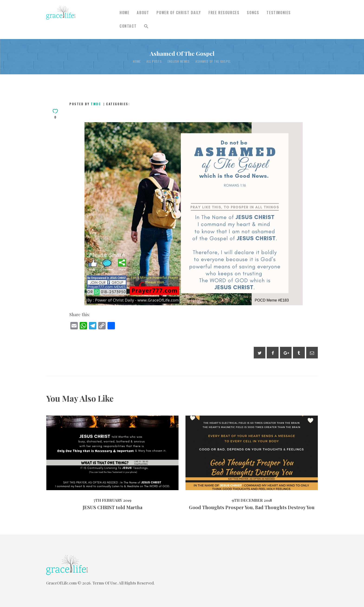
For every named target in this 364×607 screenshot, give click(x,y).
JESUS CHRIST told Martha (112, 507)
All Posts (154, 61)
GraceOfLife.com (61, 583)
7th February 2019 (112, 500)
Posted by (86, 104)
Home (137, 61)
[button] (146, 26)
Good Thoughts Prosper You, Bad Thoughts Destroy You (252, 507)
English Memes (179, 61)
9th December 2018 (252, 500)
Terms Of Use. (105, 583)
